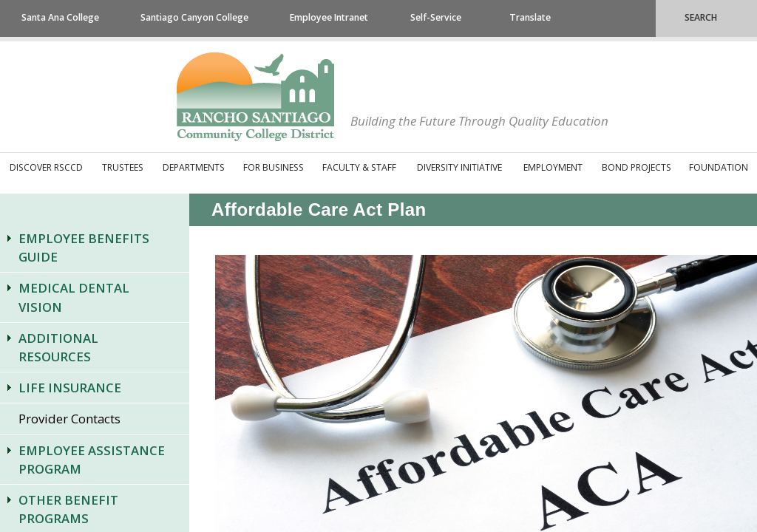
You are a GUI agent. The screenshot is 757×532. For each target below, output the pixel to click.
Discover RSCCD (46, 167)
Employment (553, 167)
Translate (530, 17)
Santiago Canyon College (194, 17)
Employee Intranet (329, 17)
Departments (194, 167)
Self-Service (436, 17)
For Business (274, 167)
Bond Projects (637, 167)
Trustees (123, 167)
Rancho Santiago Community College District (255, 97)
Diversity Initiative (459, 167)
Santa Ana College (60, 17)
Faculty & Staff (359, 167)
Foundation (719, 167)
